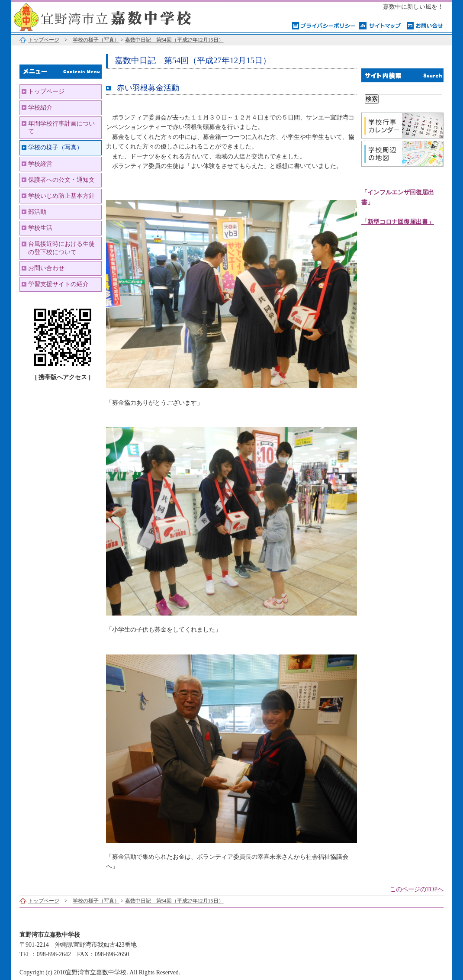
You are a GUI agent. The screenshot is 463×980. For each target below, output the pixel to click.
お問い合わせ (46, 268)
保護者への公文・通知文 (61, 180)
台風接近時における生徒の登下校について (61, 248)
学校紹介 (40, 108)
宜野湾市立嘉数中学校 (119, 16)
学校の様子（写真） (96, 40)
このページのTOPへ (417, 889)
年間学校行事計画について (61, 127)
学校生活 (40, 228)
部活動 (37, 212)
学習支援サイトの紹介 (58, 284)
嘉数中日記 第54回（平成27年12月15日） (174, 40)
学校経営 (40, 164)
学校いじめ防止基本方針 (61, 196)
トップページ (44, 40)
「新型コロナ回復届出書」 (398, 222)
